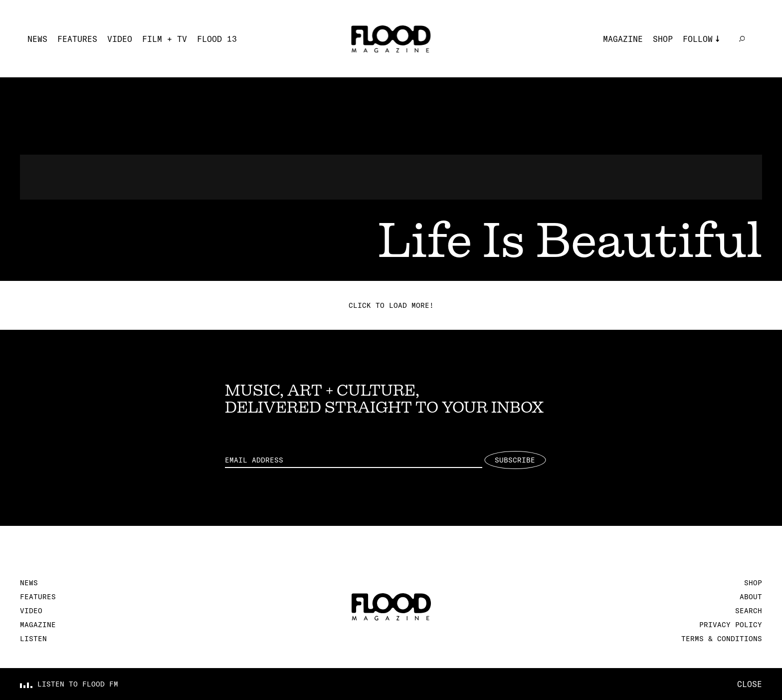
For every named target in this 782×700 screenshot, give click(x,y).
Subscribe (515, 460)
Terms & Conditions (722, 639)
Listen (33, 639)
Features (77, 39)
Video (120, 39)
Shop (663, 39)
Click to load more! (391, 305)
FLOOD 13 (217, 39)
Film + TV (165, 39)
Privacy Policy (731, 625)
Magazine (623, 39)
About (751, 597)
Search (749, 611)
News (37, 39)
